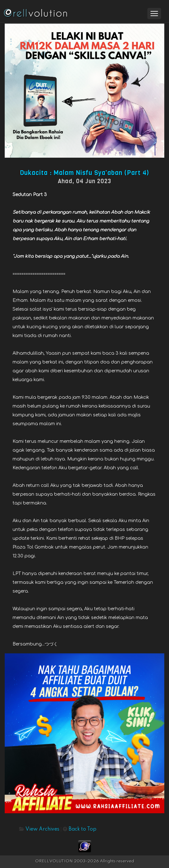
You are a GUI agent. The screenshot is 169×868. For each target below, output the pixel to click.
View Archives (42, 829)
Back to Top (82, 829)
